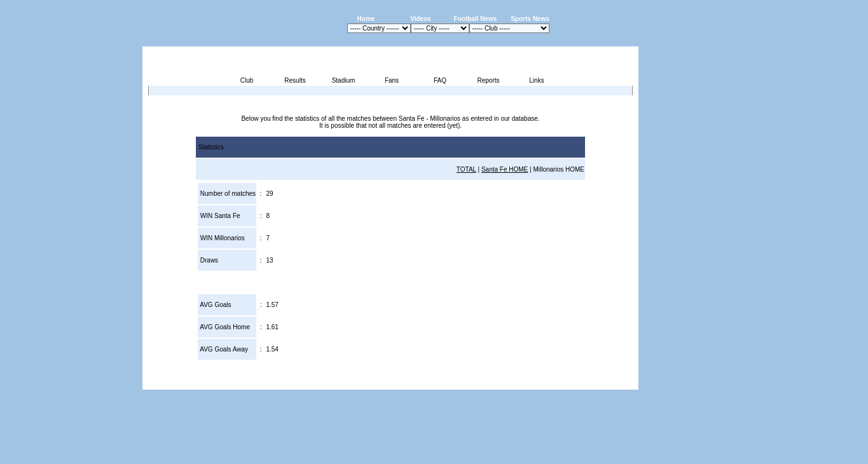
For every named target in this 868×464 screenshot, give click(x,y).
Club (247, 80)
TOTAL (466, 169)
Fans (392, 80)
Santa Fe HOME (505, 169)
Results (295, 80)
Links (536, 80)
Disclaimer (550, 382)
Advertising (486, 382)
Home (366, 19)
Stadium (344, 80)
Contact (617, 382)
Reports (488, 80)
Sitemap (586, 382)
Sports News (530, 19)
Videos (421, 19)
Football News (476, 19)
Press (519, 382)
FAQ (440, 80)
